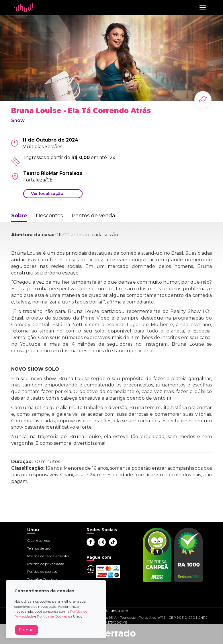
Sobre (19, 216)
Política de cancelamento (48, 556)
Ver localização (47, 194)
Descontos (49, 216)
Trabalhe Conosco (42, 579)
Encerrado (111, 633)
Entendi (27, 630)
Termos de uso (39, 548)
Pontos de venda (93, 216)
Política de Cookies (52, 616)
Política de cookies (42, 572)
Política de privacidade (46, 564)
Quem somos (38, 540)
